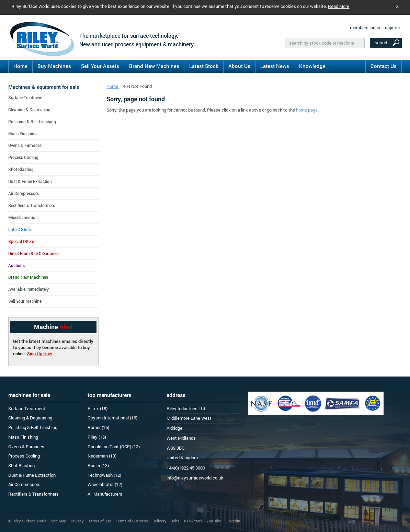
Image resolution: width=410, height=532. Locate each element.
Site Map (59, 521)
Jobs (175, 521)
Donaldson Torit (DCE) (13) (114, 447)
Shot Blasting (21, 169)
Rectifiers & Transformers (32, 205)
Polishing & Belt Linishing (32, 122)
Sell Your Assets (100, 66)
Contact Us (384, 66)
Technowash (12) (104, 475)
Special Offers (21, 241)
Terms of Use (100, 521)
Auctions (16, 265)
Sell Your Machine (25, 301)
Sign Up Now (40, 354)
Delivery (160, 521)
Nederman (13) (102, 456)
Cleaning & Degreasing (29, 109)
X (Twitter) (193, 521)
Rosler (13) (98, 465)
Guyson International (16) (112, 418)
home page (307, 110)
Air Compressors (24, 193)
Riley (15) (97, 437)
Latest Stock (204, 66)
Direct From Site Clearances (34, 253)
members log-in (365, 27)
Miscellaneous (22, 217)
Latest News (275, 66)
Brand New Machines (154, 66)
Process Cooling (23, 157)
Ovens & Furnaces (25, 145)
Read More (339, 6)
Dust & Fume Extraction (30, 181)
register (392, 27)
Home (20, 66)
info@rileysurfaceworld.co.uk (195, 478)
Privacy (77, 521)
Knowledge (312, 66)
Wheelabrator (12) (105, 484)
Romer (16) (98, 427)
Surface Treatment (25, 97)
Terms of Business (132, 521)
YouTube (214, 521)
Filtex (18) (98, 408)
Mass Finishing (22, 134)
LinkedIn (233, 521)
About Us (239, 66)
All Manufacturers (105, 494)
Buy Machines (54, 66)
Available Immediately (29, 289)
